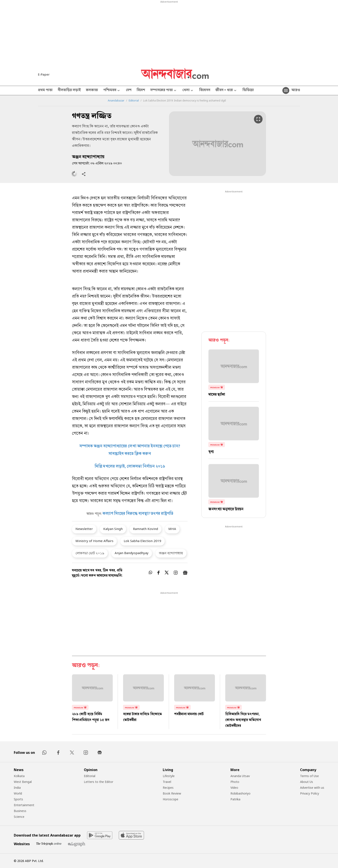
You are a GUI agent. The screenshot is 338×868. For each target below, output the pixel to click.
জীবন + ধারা (226, 91)
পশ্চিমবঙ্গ (112, 91)
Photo (235, 782)
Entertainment (24, 805)
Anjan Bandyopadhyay (132, 553)
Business (20, 811)
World (18, 793)
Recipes (168, 788)
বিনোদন (205, 90)
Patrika (235, 799)
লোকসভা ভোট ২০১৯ (90, 553)
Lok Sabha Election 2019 (142, 541)
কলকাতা (92, 90)
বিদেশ (141, 90)
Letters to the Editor (99, 782)
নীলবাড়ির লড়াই (69, 90)
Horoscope (171, 799)
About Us (307, 782)
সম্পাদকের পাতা (164, 91)
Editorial (134, 101)
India (17, 788)
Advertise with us (312, 788)
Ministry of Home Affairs (94, 541)
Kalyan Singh (113, 529)
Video (234, 788)
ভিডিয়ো (248, 90)
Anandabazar (116, 101)
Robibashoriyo (240, 793)
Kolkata (19, 776)
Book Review (172, 793)
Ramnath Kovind (146, 529)
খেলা (188, 91)
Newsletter (84, 529)
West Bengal (23, 782)
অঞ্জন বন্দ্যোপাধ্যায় (171, 553)
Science (19, 817)
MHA (172, 529)
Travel (167, 782)
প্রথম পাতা (45, 90)
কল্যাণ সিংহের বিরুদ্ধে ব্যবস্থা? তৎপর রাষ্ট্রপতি (138, 514)
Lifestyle (169, 776)
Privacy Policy (310, 793)
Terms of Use (309, 776)
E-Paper (44, 74)
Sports (18, 799)
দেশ (129, 90)
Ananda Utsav (240, 776)
